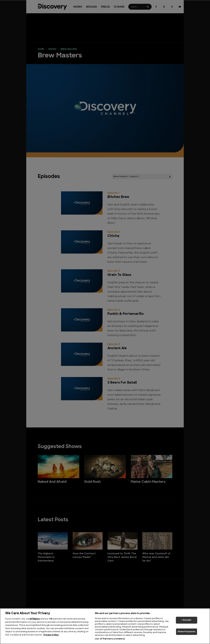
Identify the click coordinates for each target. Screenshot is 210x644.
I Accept (187, 620)
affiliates (35, 619)
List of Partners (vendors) (110, 639)
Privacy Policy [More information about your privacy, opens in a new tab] (51, 635)
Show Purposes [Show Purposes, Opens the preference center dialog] (187, 632)
